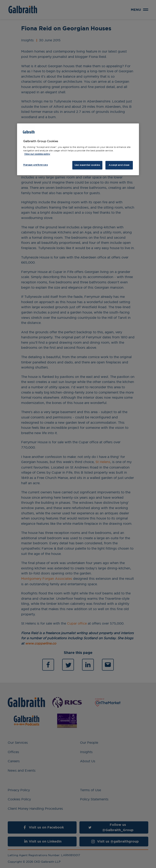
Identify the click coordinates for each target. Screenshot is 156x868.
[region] (78, 149)
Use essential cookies (87, 165)
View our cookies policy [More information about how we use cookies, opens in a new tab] (37, 154)
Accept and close (119, 165)
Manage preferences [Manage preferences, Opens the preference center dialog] (35, 165)
